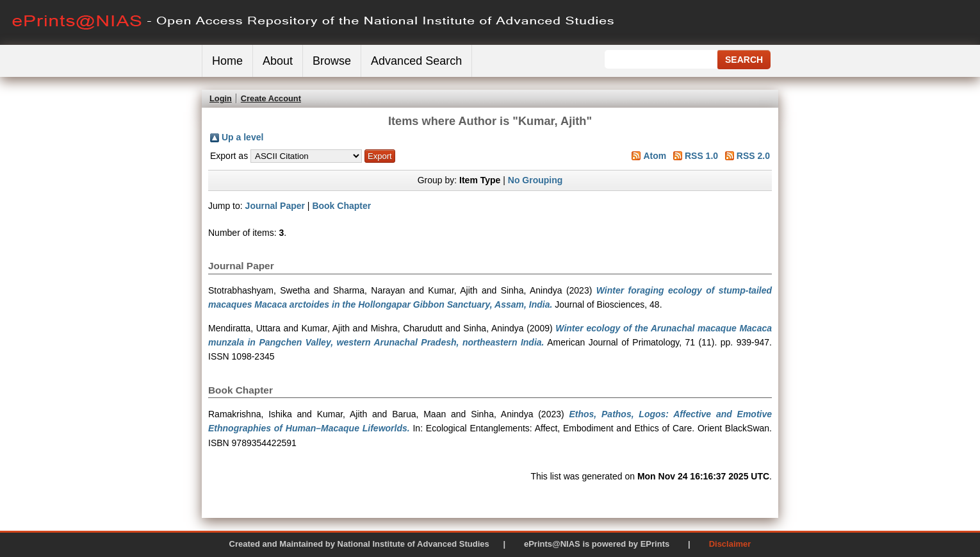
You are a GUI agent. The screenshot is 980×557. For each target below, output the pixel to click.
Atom (655, 156)
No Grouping (535, 180)
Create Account (271, 98)
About (278, 61)
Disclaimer (730, 544)
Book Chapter (341, 206)
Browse (332, 61)
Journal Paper (275, 206)
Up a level (242, 137)
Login (221, 98)
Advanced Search (416, 61)
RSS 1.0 (701, 156)
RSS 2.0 (753, 156)
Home (227, 61)
